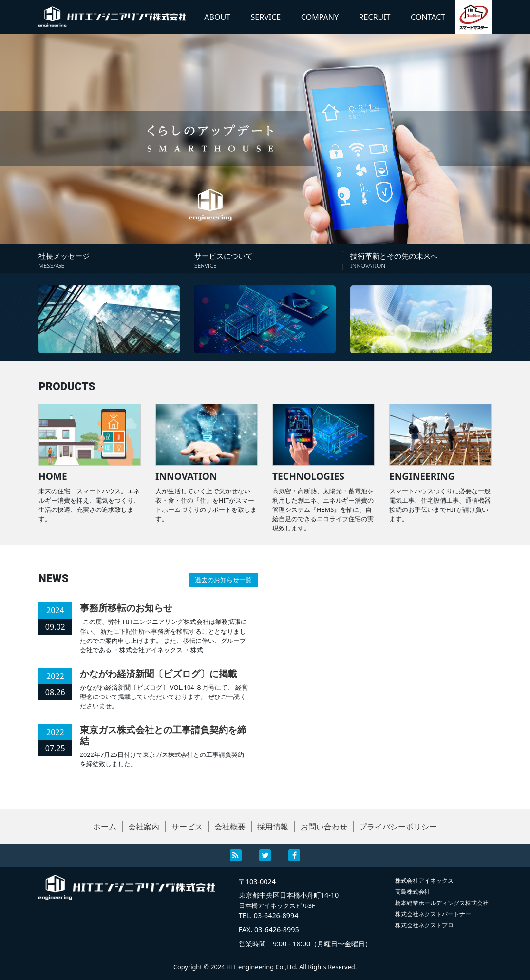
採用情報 (273, 827)
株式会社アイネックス (424, 880)
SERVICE (266, 17)
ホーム (105, 827)
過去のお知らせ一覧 (223, 580)
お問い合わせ (324, 827)
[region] (265, 139)
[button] (265, 139)
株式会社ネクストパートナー (433, 914)
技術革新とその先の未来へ (421, 260)
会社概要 (230, 827)
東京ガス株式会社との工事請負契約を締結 (163, 735)
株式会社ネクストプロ (424, 925)
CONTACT (428, 17)
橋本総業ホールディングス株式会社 (442, 903)
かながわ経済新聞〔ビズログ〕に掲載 (159, 673)
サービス (187, 827)
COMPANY (320, 17)
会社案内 (144, 827)
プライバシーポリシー (398, 827)
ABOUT (217, 17)
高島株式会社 (413, 892)
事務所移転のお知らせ (126, 608)
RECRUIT (375, 17)
